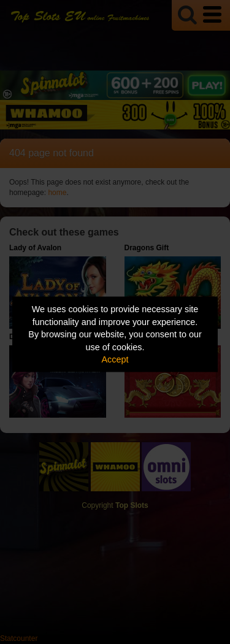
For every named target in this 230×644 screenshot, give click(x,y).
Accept (115, 359)
